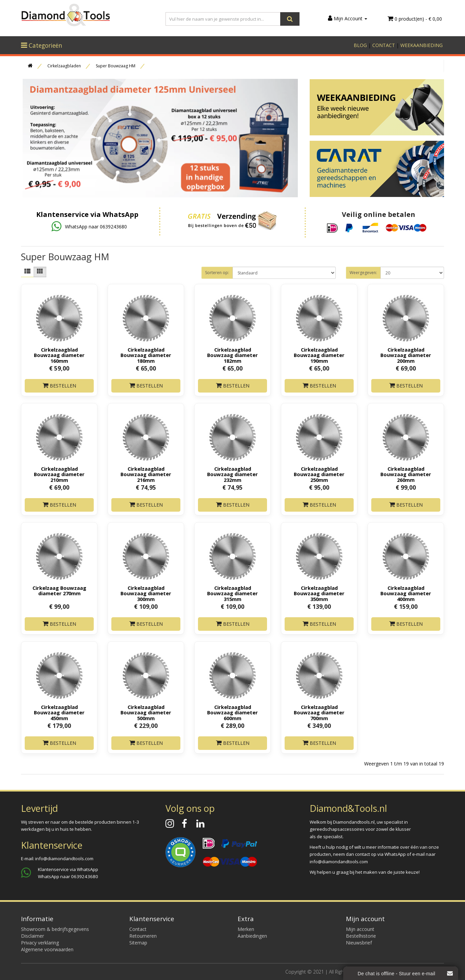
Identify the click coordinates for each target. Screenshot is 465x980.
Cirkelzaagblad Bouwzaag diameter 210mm (59, 474)
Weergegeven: (363, 273)
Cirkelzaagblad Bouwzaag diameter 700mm (319, 712)
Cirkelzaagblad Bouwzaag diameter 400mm (406, 593)
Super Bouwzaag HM (116, 66)
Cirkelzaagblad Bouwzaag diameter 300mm (146, 593)
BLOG (360, 45)
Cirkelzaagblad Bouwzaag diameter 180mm (146, 355)
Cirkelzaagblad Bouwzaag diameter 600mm (232, 712)
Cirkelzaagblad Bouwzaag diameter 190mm (319, 355)
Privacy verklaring (40, 943)
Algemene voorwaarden (47, 949)
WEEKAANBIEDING (422, 45)
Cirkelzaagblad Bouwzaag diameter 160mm (59, 355)
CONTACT (384, 45)
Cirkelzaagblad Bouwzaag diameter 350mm (319, 593)
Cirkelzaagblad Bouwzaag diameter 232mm (232, 474)
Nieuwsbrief (359, 943)
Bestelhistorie (361, 936)
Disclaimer (32, 936)
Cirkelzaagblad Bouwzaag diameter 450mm (59, 712)
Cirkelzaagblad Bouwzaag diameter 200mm (406, 355)
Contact (138, 929)
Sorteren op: (217, 273)
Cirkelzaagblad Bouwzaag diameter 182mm (232, 355)
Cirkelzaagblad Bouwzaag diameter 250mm (319, 474)
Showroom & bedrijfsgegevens (55, 929)
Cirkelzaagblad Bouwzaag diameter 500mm (146, 712)
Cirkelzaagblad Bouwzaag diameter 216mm (146, 474)
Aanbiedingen (252, 936)
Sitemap (138, 943)
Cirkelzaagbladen (64, 66)
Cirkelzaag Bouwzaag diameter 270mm (59, 591)
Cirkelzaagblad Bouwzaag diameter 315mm (232, 593)
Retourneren (143, 936)
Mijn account (360, 929)
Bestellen (59, 386)
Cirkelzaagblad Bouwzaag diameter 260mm (406, 474)
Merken (246, 929)
